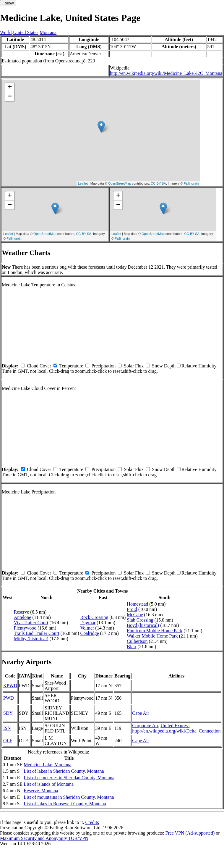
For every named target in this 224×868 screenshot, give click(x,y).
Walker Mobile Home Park (152, 636)
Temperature (71, 366)
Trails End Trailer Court (37, 633)
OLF (8, 741)
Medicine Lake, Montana (47, 765)
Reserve (22, 612)
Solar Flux (134, 366)
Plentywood (25, 628)
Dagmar (88, 623)
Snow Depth (164, 366)
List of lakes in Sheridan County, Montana (64, 771)
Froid (132, 609)
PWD (9, 698)
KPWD (10, 686)
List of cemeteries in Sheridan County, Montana (69, 778)
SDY (8, 713)
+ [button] (10, 88)
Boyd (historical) (143, 625)
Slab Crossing (140, 620)
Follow (8, 3)
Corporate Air (145, 726)
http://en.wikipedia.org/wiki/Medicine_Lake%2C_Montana (166, 73)
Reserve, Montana (41, 791)
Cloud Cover (39, 366)
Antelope (23, 617)
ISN (7, 728)
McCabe (135, 615)
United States (26, 32)
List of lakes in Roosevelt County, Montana (65, 804)
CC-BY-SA (158, 183)
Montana (48, 32)
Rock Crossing (94, 617)
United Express (175, 726)
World (6, 32)
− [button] (10, 97)
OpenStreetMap (120, 183)
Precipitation (103, 366)
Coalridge (90, 633)
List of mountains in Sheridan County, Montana (69, 797)
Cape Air (141, 713)
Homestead (137, 604)
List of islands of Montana (49, 784)
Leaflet (83, 183)
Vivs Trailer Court (31, 623)
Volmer (87, 628)
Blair (132, 647)
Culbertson (137, 641)
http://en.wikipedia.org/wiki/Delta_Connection (176, 731)
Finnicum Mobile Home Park (155, 631)
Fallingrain (191, 183)
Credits (92, 822)
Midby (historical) (31, 639)
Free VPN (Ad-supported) (190, 833)
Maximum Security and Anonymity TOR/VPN (44, 838)
